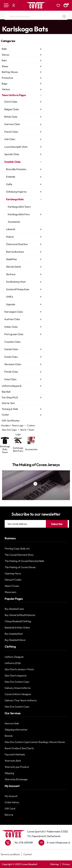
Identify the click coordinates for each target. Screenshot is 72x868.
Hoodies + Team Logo (12, 425)
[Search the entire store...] (64, 16)
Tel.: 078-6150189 (24, 843)
